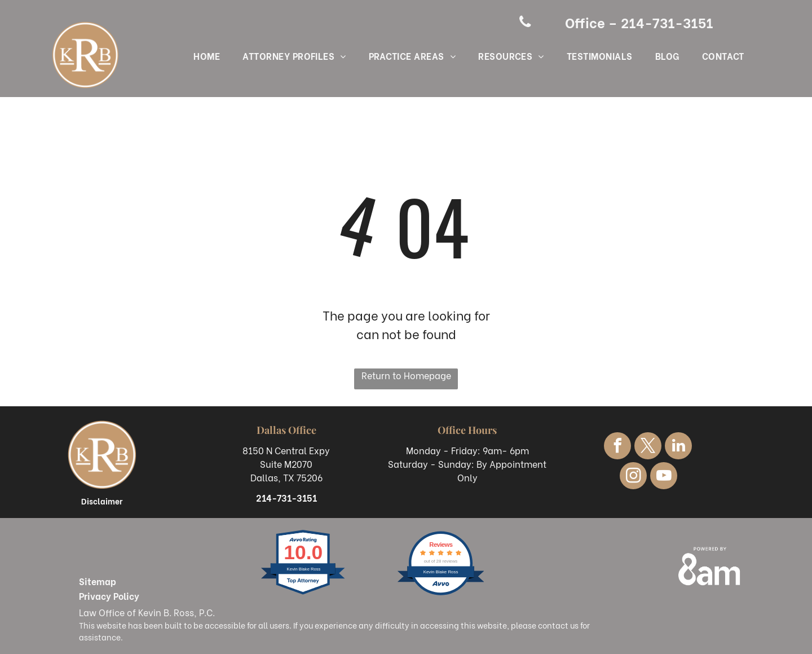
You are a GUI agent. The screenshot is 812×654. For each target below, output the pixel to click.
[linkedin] (678, 447)
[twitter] (648, 447)
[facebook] (617, 447)
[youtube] (664, 477)
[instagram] (633, 477)
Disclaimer (102, 501)
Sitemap (98, 581)
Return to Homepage (406, 375)
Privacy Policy (109, 596)
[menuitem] (207, 57)
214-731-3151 (286, 497)
